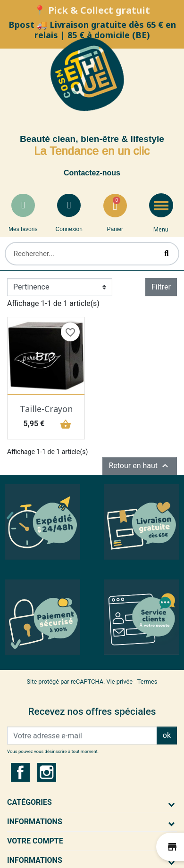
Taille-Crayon (46, 409)
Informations (35, 822)
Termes (147, 682)
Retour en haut (140, 466)
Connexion (69, 229)
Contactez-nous (92, 173)
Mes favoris (23, 229)
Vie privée (120, 682)
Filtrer (161, 287)
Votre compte (35, 841)
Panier (115, 229)
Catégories (29, 802)
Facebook (20, 772)
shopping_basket (64, 424)
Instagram (47, 772)
